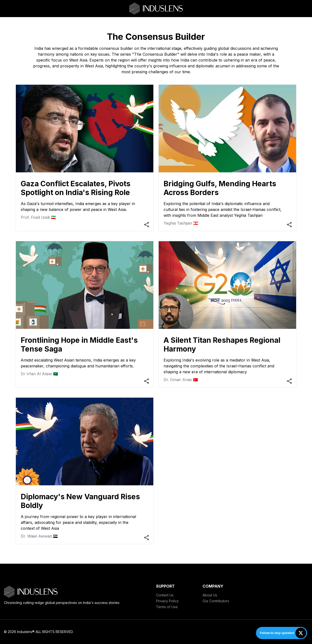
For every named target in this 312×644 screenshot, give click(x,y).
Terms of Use (167, 607)
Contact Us (165, 595)
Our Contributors (216, 601)
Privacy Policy (167, 601)
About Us (210, 595)
